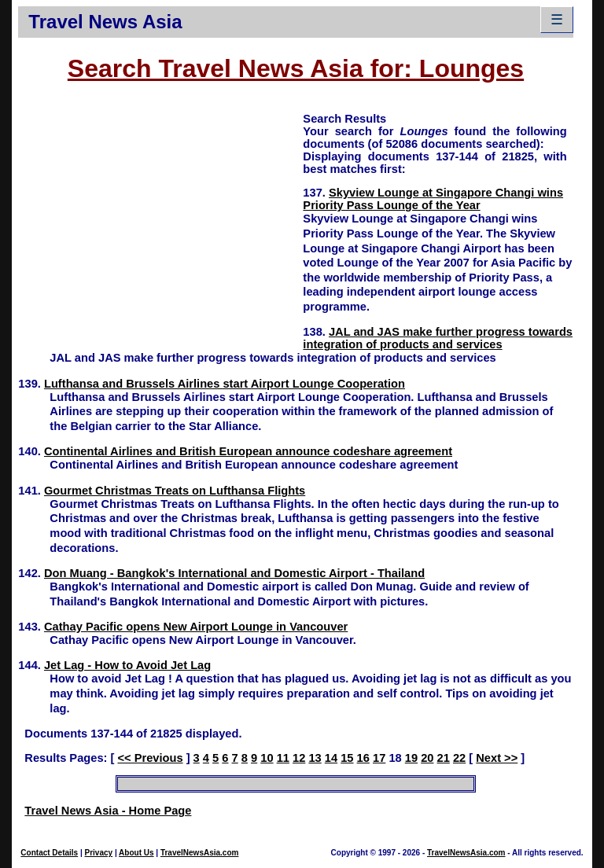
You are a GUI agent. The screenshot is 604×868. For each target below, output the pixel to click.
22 (459, 758)
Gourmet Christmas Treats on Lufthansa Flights (175, 491)
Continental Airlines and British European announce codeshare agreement (248, 451)
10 (267, 758)
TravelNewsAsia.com (200, 853)
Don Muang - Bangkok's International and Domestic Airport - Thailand (234, 573)
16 (363, 758)
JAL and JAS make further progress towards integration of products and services (438, 338)
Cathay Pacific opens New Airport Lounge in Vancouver (196, 627)
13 (315, 758)
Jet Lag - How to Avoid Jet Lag (127, 665)
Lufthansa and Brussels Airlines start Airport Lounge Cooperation (225, 384)
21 (444, 758)
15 (347, 758)
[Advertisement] (160, 221)
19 (411, 758)
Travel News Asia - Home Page (108, 811)
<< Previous (150, 758)
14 (331, 758)
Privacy (99, 853)
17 (379, 758)
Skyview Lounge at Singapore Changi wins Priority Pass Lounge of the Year (433, 199)
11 (283, 758)
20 (427, 758)
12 (299, 758)
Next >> (497, 758)
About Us (136, 853)
